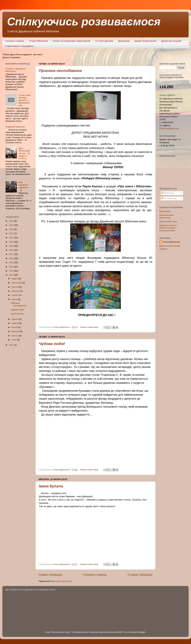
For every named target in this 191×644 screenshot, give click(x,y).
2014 (12, 267)
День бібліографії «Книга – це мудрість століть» (24, 153)
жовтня (15, 287)
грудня (15, 279)
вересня (16, 291)
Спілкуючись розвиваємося (84, 22)
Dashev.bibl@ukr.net (169, 128)
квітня (15, 327)
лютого (15, 336)
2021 (12, 238)
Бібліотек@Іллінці (168, 221)
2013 (12, 271)
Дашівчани (124, 41)
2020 (12, 242)
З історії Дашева (104, 41)
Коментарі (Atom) (63, 581)
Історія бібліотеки (39, 41)
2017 (12, 254)
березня (16, 331)
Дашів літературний (145, 41)
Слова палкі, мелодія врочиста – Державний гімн (25, 100)
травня (15, 323)
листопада (17, 283)
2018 (12, 250)
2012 (12, 275)
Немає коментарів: (90, 327)
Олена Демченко (171, 242)
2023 (12, 229)
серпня (15, 295)
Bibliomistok (165, 211)
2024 (12, 225)
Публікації (168, 193)
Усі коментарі (169, 198)
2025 (12, 221)
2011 (12, 345)
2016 (12, 258)
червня (15, 319)
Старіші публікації (140, 575)
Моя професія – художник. (24, 185)
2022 (12, 233)
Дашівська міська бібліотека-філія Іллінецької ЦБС (168, 228)
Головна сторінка (15, 41)
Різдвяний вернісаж (15, 127)
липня (15, 299)
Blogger (142, 632)
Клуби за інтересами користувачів (72, 41)
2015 (12, 262)
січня (14, 340)
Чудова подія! (52, 344)
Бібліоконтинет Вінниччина (167, 216)
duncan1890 (117, 632)
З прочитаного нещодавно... (20, 46)
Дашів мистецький (171, 41)
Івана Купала (51, 486)
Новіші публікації (50, 575)
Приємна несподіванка (60, 71)
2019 (12, 246)
